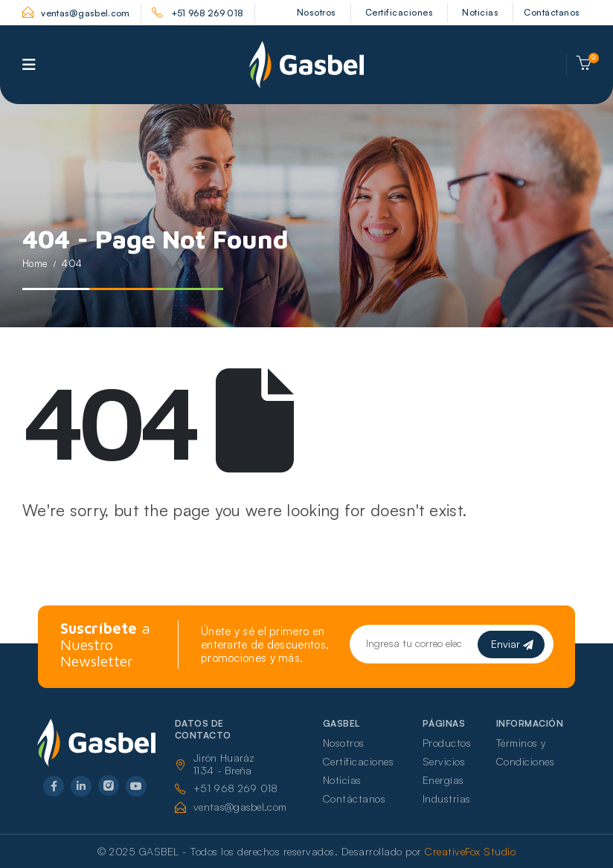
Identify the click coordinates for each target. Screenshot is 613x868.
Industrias (447, 798)
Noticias (480, 12)
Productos (447, 743)
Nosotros (317, 12)
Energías (443, 780)
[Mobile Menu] (29, 65)
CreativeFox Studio (470, 851)
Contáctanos (552, 12)
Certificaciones (399, 12)
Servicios (444, 761)
